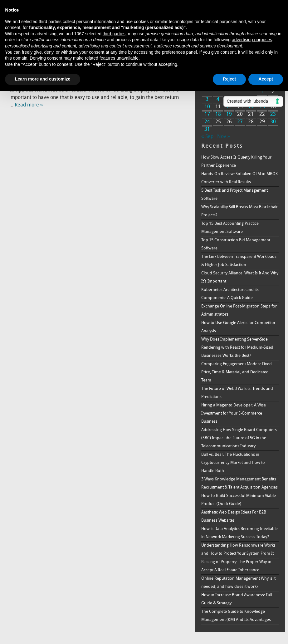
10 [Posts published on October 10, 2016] (207, 107)
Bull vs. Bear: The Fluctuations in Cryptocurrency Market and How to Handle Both (233, 463)
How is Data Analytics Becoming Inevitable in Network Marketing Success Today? (239, 533)
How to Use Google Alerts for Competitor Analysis (238, 327)
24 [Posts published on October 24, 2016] (207, 122)
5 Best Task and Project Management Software (234, 195)
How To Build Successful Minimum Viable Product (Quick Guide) (239, 500)
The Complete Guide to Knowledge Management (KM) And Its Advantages (236, 616)
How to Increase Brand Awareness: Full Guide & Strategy (237, 599)
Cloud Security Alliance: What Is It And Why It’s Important (240, 277)
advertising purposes (252, 40)
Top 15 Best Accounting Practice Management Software (230, 228)
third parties (114, 34)
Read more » (29, 105)
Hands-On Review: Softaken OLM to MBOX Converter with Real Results (239, 178)
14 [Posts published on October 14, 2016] (251, 107)
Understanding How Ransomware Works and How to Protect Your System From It (238, 550)
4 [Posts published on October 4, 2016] (218, 100)
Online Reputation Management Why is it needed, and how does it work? (238, 583)
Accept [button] (266, 79)
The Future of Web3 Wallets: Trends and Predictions (237, 393)
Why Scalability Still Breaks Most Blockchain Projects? (240, 211)
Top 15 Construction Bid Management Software (236, 244)
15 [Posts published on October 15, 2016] (262, 107)
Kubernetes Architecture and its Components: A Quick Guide (230, 294)
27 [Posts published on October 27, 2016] (240, 122)
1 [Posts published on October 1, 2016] (262, 92)
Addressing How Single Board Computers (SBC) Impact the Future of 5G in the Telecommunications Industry (239, 438)
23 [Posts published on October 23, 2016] (273, 115)
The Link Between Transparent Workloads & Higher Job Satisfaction (239, 261)
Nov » (224, 137)
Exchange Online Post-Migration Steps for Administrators (239, 310)
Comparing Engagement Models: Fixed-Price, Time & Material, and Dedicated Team (237, 372)
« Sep (207, 137)
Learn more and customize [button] (43, 79)
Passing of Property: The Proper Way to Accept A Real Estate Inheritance (236, 566)
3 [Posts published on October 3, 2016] (207, 100)
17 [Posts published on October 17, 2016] (207, 115)
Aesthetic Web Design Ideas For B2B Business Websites (234, 516)
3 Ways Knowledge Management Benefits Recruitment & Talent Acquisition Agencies (239, 483)
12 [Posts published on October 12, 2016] (229, 107)
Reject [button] (229, 79)
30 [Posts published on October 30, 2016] (273, 122)
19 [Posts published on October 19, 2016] (229, 115)
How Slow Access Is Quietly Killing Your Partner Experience (236, 162)
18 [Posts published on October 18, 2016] (218, 115)
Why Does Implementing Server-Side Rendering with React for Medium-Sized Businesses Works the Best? (237, 348)
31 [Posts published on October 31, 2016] (207, 130)
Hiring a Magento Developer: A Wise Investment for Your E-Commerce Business (234, 413)
